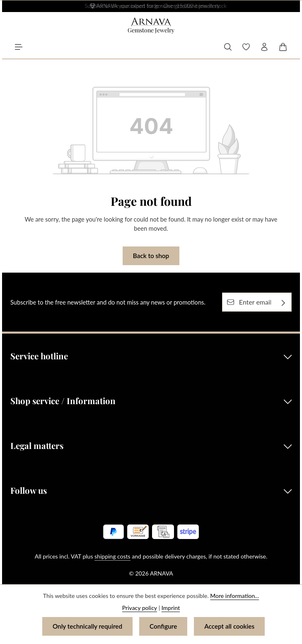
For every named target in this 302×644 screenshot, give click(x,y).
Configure (163, 626)
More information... (234, 596)
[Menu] (19, 47)
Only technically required (87, 626)
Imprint (171, 608)
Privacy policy (140, 608)
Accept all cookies (229, 626)
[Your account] (264, 47)
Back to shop (151, 256)
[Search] (228, 47)
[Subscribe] (284, 302)
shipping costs (112, 556)
